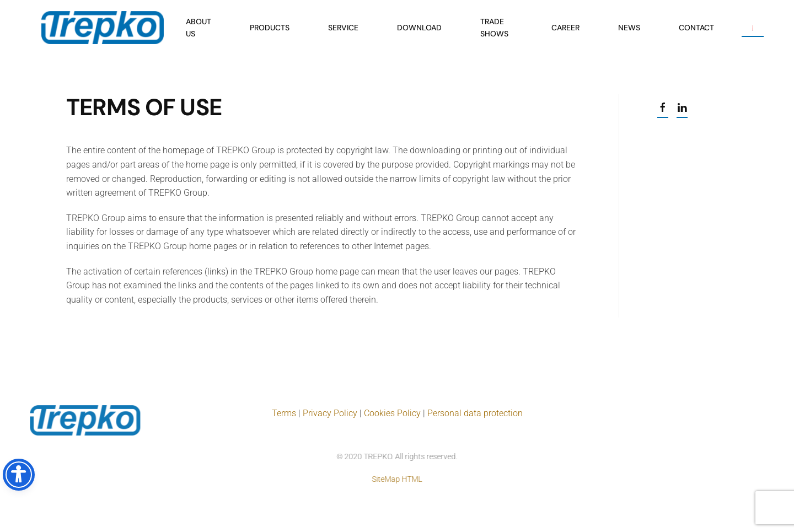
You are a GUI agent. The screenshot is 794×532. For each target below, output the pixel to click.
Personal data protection (475, 413)
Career (565, 28)
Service (343, 28)
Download (419, 28)
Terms (285, 413)
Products (270, 28)
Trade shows (494, 28)
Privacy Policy (330, 413)
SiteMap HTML (396, 479)
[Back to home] (103, 28)
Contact (696, 28)
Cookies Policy (392, 413)
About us (198, 28)
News (629, 28)
